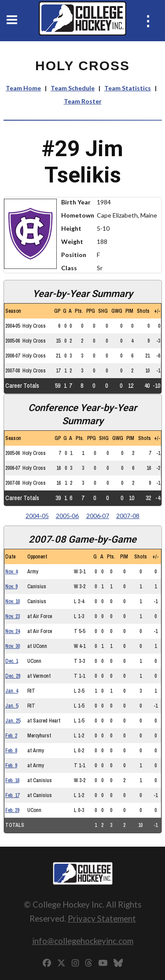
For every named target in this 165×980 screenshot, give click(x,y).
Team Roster (83, 101)
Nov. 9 (11, 587)
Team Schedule (73, 88)
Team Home (23, 88)
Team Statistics (128, 88)
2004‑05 (37, 516)
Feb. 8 (11, 751)
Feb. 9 (11, 765)
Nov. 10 (13, 601)
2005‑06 (68, 516)
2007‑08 (128, 516)
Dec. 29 (13, 676)
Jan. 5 (12, 706)
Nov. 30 (13, 646)
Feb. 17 (12, 795)
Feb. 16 (12, 780)
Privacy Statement (102, 918)
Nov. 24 (13, 631)
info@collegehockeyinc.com (83, 941)
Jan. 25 (13, 721)
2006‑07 (98, 516)
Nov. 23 (13, 616)
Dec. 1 (12, 661)
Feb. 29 (12, 810)
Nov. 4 (11, 572)
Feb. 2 (11, 736)
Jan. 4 (12, 691)
